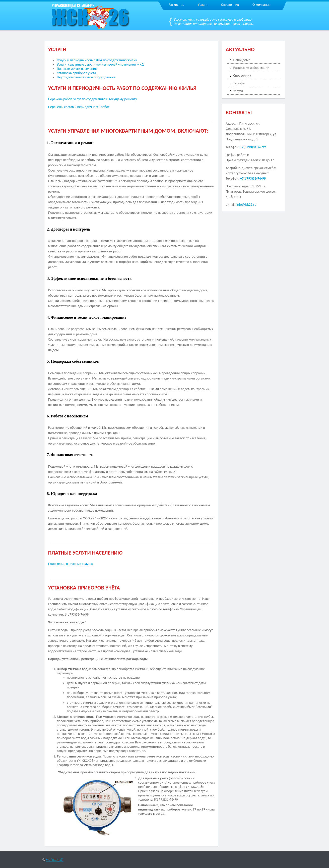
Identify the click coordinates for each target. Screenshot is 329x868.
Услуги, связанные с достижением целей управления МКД (100, 64)
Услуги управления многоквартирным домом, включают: (128, 131)
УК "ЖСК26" (55, 860)
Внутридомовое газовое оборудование (86, 77)
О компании (261, 5)
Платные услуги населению (77, 69)
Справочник (230, 5)
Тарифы (239, 83)
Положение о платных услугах (71, 564)
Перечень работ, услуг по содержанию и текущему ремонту (93, 99)
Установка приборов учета (77, 73)
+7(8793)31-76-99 (253, 147)
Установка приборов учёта (84, 588)
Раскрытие (177, 5)
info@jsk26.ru (246, 205)
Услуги (203, 5)
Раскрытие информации (251, 68)
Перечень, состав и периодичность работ (79, 107)
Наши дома (242, 60)
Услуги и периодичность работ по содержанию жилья (97, 60)
